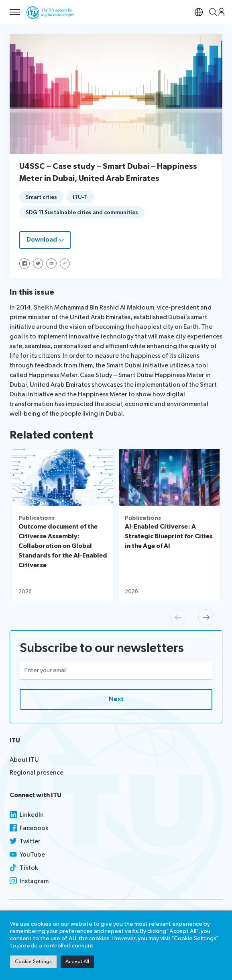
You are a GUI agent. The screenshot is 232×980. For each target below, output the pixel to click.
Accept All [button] (77, 962)
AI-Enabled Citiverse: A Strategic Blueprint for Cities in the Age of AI (169, 536)
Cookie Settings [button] (33, 962)
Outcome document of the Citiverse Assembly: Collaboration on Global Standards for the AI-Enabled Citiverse (63, 546)
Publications (37, 518)
